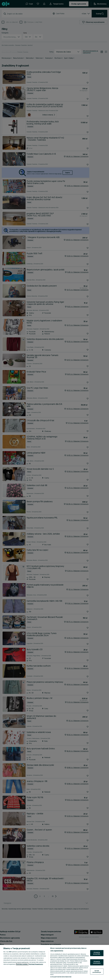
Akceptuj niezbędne (97, 962)
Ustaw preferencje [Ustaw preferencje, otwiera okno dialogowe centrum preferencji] (97, 971)
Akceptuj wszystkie (97, 953)
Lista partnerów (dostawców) (61, 977)
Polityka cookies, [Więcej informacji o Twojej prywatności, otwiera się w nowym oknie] (22, 964)
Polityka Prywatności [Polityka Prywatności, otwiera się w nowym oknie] (36, 964)
